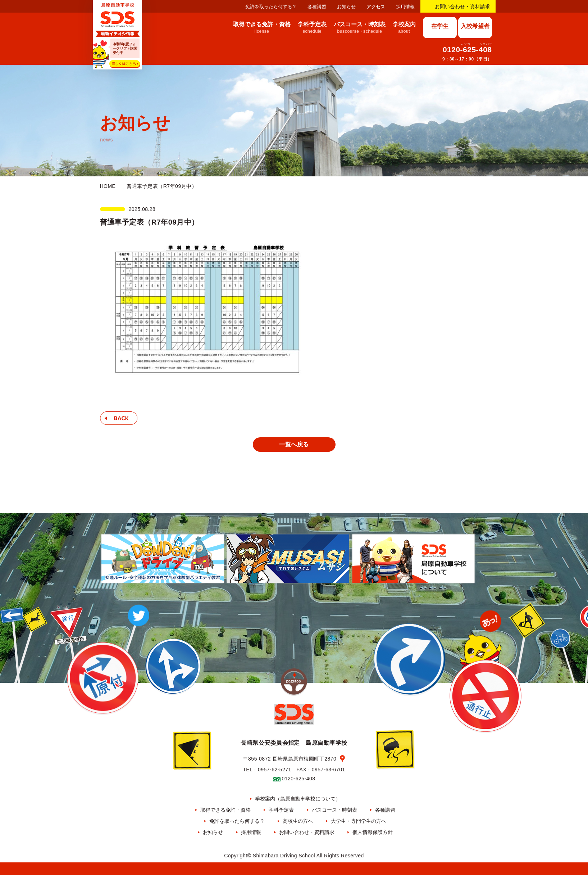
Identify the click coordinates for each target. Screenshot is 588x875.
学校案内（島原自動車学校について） (298, 799)
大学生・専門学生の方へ (359, 821)
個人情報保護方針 (373, 832)
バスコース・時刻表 (334, 810)
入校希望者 (475, 26)
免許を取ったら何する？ (271, 7)
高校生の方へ (298, 821)
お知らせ (346, 7)
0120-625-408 (467, 49)
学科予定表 (281, 810)
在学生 (440, 26)
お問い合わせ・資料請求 (462, 6)
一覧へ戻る (294, 444)
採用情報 (405, 7)
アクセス (376, 7)
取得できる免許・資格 (225, 810)
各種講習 (317, 7)
